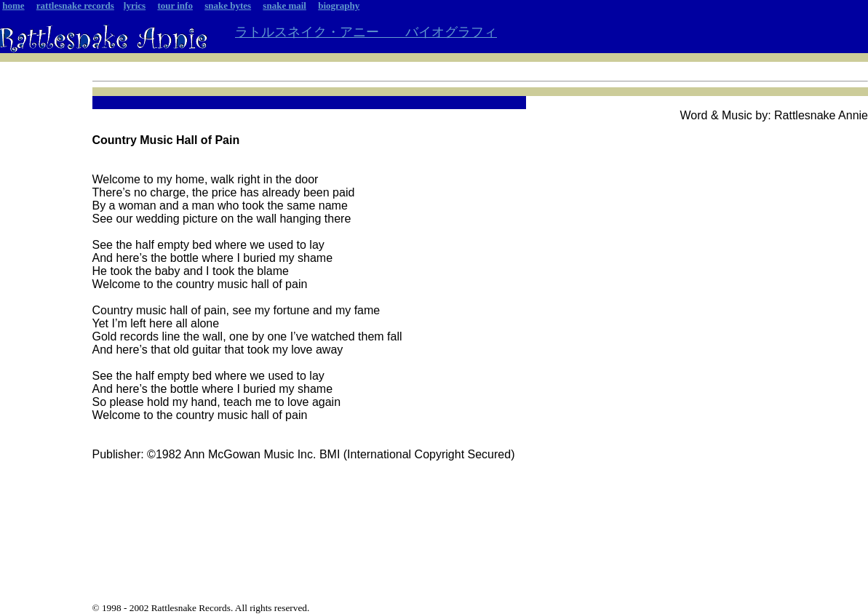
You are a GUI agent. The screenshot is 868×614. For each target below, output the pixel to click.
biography (339, 5)
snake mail (284, 5)
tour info (175, 5)
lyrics (135, 5)
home (13, 5)
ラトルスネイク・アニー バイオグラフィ (366, 32)
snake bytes (228, 5)
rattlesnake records (75, 5)
